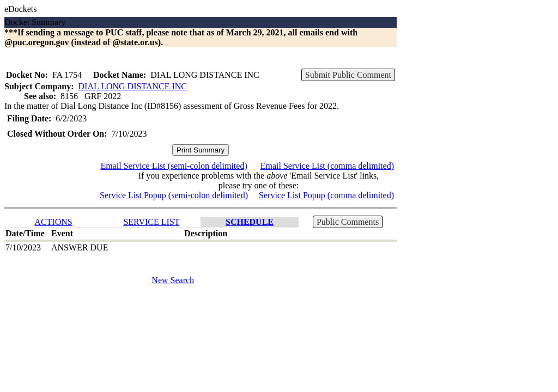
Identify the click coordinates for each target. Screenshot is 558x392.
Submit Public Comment (348, 75)
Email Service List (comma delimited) (327, 166)
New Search (173, 280)
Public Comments (348, 222)
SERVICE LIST (151, 222)
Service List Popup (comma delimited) (326, 195)
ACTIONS (53, 222)
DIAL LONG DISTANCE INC (133, 86)
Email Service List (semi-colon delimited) (174, 166)
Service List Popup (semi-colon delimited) (174, 195)
